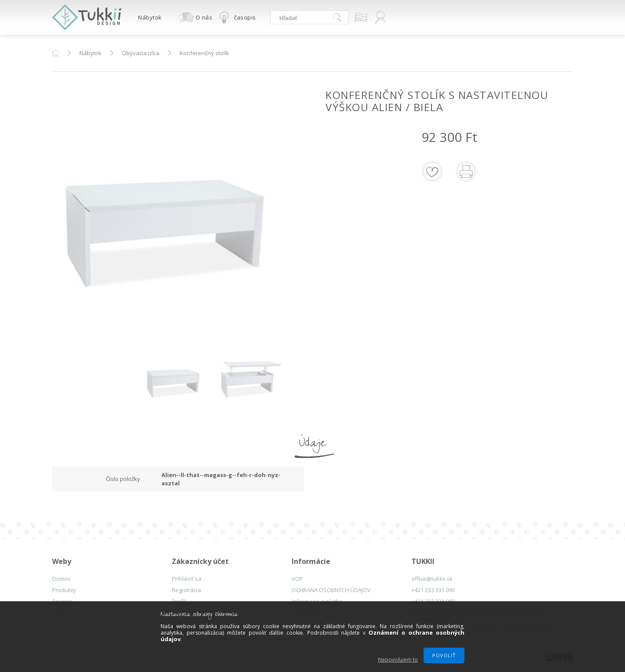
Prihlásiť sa (187, 579)
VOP (297, 579)
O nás (204, 17)
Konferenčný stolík (204, 53)
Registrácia (186, 590)
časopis (245, 17)
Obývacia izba (141, 53)
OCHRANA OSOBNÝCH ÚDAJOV (331, 590)
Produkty (64, 590)
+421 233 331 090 (433, 590)
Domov (61, 579)
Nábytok (150, 17)
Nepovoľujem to (398, 660)
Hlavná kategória (56, 53)
